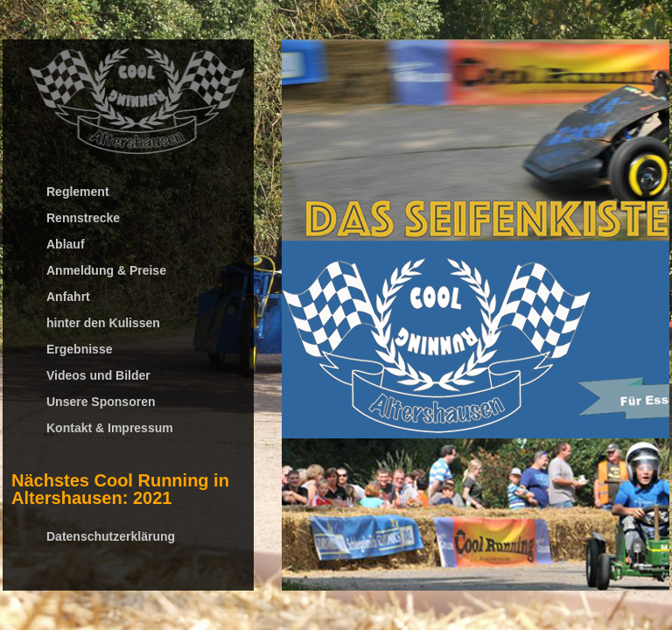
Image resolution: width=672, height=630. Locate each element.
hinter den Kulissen (103, 323)
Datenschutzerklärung (111, 536)
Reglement (78, 192)
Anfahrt (68, 297)
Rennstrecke (83, 218)
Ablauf (66, 244)
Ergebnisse (79, 349)
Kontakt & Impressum (110, 428)
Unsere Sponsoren (101, 402)
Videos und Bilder (98, 375)
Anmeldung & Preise (106, 270)
